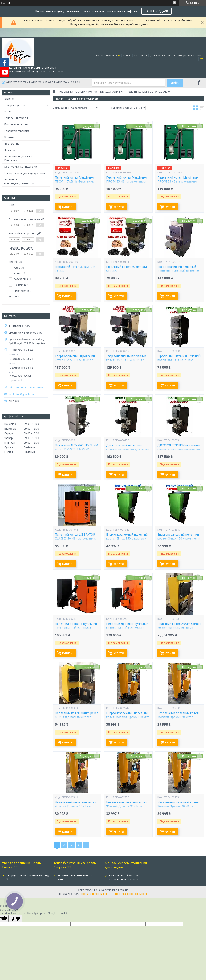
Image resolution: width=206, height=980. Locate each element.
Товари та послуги (72, 92)
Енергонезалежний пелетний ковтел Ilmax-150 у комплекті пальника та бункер (179, 539)
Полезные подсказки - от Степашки (21, 158)
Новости (10, 150)
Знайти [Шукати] (175, 83)
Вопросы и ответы (190, 55)
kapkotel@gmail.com (22, 394)
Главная (9, 99)
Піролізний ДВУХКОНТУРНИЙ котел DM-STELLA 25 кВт (76, 447)
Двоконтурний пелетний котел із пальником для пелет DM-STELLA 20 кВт (128, 449)
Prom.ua (123, 890)
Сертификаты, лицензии (20, 167)
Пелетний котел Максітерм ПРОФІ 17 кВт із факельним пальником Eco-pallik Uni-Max (75, 181)
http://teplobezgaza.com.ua (26, 387)
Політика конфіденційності (131, 894)
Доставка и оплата (163, 55)
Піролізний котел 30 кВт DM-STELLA (76, 269)
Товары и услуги (106, 55)
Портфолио (12, 144)
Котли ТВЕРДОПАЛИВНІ (106, 92)
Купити (67, 207)
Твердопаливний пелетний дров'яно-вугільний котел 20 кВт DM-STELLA (178, 271)
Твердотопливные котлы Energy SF (28, 877)
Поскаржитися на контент (97, 894)
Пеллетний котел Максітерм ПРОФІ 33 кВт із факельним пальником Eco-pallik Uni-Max (178, 181)
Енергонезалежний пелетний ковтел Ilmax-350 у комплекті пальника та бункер (127, 539)
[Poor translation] (15, 919)
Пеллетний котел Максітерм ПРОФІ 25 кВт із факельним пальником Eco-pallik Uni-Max (127, 181)
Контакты (141, 55)
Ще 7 (16, 297)
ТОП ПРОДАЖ (156, 11)
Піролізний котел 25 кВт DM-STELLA (127, 269)
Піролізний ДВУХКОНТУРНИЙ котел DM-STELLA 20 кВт (179, 358)
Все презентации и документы (25, 173)
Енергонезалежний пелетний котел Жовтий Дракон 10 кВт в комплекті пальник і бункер (127, 717)
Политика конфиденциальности (19, 181)
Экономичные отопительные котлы (77, 877)
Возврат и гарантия (17, 131)
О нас (127, 55)
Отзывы (9, 137)
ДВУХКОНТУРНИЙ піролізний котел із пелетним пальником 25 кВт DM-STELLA (179, 449)
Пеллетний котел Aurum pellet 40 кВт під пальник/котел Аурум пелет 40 (76, 717)
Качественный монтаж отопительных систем (124, 877)
